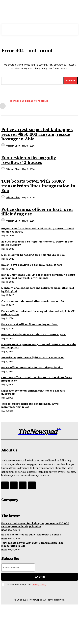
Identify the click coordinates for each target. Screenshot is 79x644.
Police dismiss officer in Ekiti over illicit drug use (37, 212)
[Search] (71, 81)
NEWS (4, 530)
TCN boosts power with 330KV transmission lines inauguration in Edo (38, 186)
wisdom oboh (13, 146)
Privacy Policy (39, 585)
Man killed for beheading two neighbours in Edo (33, 255)
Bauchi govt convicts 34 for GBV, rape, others (32, 265)
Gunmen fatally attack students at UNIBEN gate (33, 334)
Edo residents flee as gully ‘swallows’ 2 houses (29, 160)
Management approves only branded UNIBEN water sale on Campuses (39, 346)
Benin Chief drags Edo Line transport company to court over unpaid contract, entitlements (38, 276)
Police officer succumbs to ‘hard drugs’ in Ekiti (32, 367)
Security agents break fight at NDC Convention (33, 357)
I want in (39, 577)
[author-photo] (3, 146)
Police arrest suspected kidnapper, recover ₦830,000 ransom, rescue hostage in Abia (37, 134)
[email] (18, 567)
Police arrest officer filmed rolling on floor (30, 324)
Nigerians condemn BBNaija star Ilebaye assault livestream (33, 392)
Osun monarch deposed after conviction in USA (33, 301)
